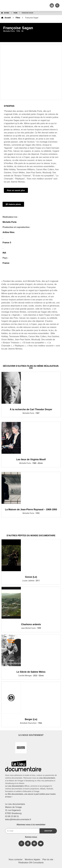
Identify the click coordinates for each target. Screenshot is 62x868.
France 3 (7, 243)
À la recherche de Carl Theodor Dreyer (31, 409)
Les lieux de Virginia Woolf (31, 459)
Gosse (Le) (31, 577)
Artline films (8, 232)
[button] (52, 5)
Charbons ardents (31, 624)
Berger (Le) (31, 719)
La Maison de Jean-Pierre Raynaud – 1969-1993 (31, 509)
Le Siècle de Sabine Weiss (31, 672)
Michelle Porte (10, 222)
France (6, 263)
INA (4, 253)
